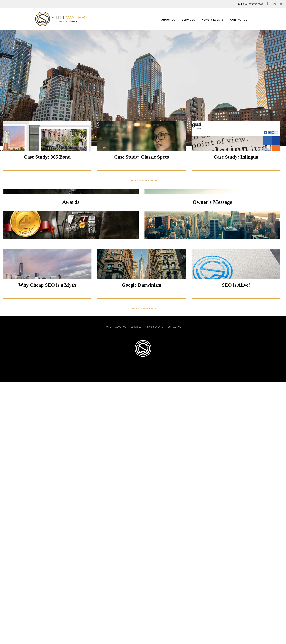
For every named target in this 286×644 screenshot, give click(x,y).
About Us (121, 327)
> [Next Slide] (2, 150)
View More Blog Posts (143, 308)
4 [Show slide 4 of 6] (5, 115)
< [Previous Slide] (1, 150)
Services (136, 327)
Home (108, 327)
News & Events (155, 327)
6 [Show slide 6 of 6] (8, 115)
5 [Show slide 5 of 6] (7, 115)
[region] (143, 71)
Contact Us (174, 327)
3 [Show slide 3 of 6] (4, 115)
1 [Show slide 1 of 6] (1, 115)
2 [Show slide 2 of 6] (2, 115)
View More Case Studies (143, 180)
